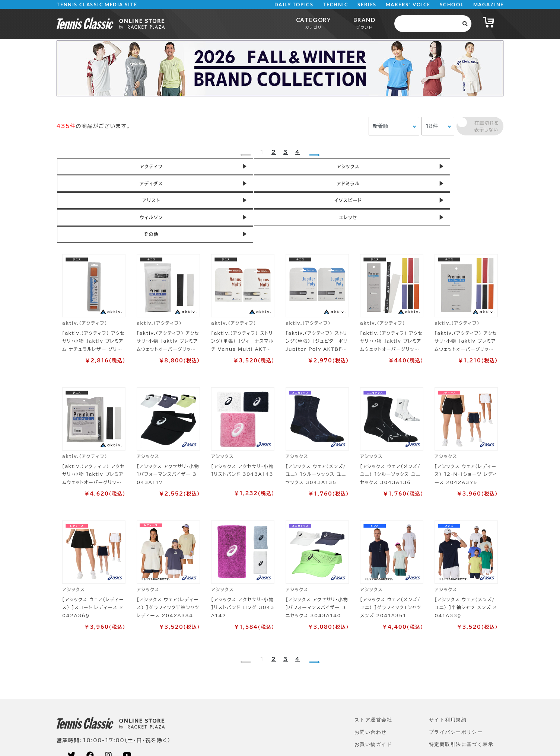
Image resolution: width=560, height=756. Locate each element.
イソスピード (98, 188)
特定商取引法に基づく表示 (461, 699)
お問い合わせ (371, 687)
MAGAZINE (488, 5)
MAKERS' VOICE (408, 5)
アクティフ (97, 168)
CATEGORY (314, 23)
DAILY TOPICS (294, 5)
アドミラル (366, 168)
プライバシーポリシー (456, 687)
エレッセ (276, 188)
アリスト (455, 168)
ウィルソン (187, 188)
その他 (366, 188)
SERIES (367, 5)
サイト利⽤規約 (448, 675)
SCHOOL (452, 5)
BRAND (364, 23)
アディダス (276, 168)
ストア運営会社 (373, 675)
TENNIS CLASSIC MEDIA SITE (97, 5)
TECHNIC (335, 5)
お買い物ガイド (373, 699)
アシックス (187, 168)
